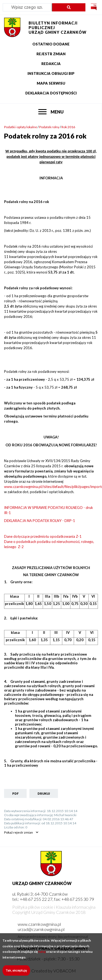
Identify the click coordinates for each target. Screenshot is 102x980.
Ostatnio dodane (51, 44)
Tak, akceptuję (16, 974)
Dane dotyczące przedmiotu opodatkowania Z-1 (43, 536)
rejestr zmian (18, 832)
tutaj (42, 955)
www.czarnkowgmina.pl (39, 924)
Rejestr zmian (51, 54)
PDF (15, 793)
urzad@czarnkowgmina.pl (41, 929)
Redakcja (51, 64)
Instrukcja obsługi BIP (51, 73)
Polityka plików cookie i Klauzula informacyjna (54, 907)
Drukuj (44, 793)
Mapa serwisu (51, 83)
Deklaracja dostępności (51, 93)
